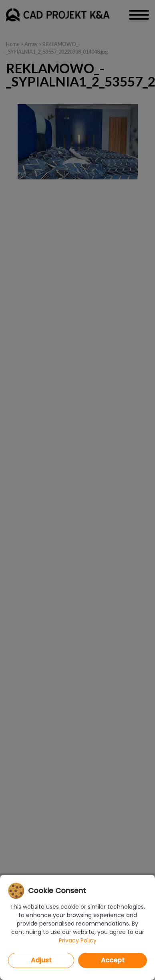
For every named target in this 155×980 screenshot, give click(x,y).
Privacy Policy (78, 940)
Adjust (41, 960)
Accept (113, 960)
